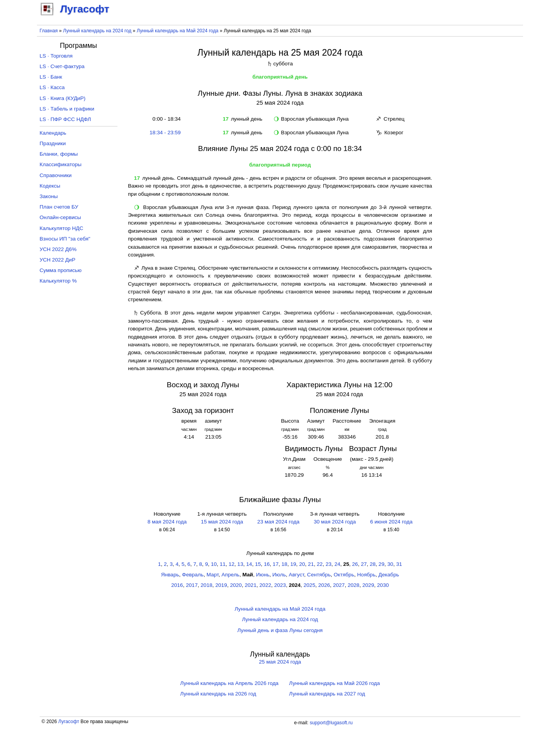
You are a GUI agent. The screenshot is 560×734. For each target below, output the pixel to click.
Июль (279, 575)
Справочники (56, 175)
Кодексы (50, 186)
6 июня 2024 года (391, 522)
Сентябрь (319, 575)
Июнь (263, 575)
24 (337, 564)
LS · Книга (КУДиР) (63, 98)
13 (240, 564)
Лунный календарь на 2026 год (218, 694)
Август (297, 575)
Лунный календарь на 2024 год (97, 31)
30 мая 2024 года (335, 522)
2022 (265, 585)
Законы (49, 196)
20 (302, 564)
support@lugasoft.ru (331, 723)
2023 (280, 585)
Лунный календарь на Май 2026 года (334, 683)
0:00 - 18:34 (165, 119)
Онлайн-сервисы (60, 217)
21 (311, 564)
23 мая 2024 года (278, 522)
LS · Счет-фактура (62, 66)
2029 (368, 585)
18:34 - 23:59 (165, 133)
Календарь (53, 133)
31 (399, 564)
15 (258, 564)
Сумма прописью (61, 270)
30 (390, 564)
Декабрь (389, 575)
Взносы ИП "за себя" (65, 239)
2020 (236, 585)
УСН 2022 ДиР (58, 260)
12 (232, 564)
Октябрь (344, 575)
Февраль (193, 575)
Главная (49, 31)
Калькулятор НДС (61, 228)
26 (355, 564)
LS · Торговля (56, 56)
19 (293, 564)
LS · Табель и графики (67, 109)
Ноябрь (366, 575)
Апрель (231, 575)
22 (320, 564)
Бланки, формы (59, 154)
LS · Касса (52, 87)
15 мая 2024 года (222, 522)
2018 (206, 585)
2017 (192, 585)
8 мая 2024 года (167, 522)
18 (284, 564)
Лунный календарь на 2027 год (327, 694)
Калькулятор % (58, 281)
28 (373, 564)
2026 (324, 585)
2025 (310, 585)
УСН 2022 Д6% (58, 249)
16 (267, 564)
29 (381, 564)
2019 (221, 585)
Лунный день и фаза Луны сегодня (280, 630)
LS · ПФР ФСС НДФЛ (65, 119)
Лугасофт (69, 722)
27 (364, 564)
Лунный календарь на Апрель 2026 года (229, 683)
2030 (383, 585)
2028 (353, 585)
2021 (250, 585)
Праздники (53, 143)
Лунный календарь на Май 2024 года (178, 31)
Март (213, 575)
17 (276, 564)
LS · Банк (51, 77)
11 (223, 564)
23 (328, 564)
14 (249, 564)
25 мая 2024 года (280, 662)
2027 (339, 585)
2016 (177, 585)
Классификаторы (61, 164)
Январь (170, 575)
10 (214, 564)
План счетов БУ (59, 207)
